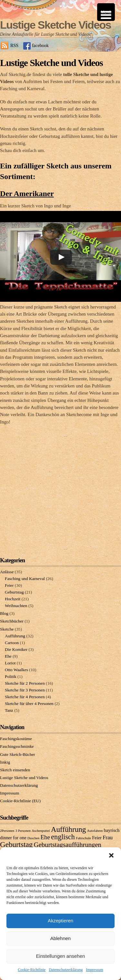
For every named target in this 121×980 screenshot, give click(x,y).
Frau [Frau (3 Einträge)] (108, 837)
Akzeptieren (60, 921)
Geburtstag (14, 592)
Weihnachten (16, 606)
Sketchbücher (12, 621)
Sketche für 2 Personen (25, 683)
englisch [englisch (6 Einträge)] (63, 837)
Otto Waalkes (16, 670)
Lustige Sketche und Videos (24, 778)
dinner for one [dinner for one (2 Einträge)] (13, 838)
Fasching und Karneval (25, 579)
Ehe (8, 656)
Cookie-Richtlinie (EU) (20, 801)
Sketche (7, 629)
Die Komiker (16, 649)
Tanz (9, 710)
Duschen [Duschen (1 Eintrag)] (33, 838)
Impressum (94, 970)
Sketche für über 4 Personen (29, 704)
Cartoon (12, 643)
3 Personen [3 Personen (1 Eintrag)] (23, 831)
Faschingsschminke (17, 746)
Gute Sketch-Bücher (18, 754)
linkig (5, 762)
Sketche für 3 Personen (25, 690)
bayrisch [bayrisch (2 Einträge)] (112, 830)
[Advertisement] (60, 486)
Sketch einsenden (15, 770)
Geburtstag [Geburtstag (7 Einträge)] (16, 844)
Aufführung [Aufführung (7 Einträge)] (69, 829)
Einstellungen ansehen (61, 956)
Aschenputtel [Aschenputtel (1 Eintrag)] (41, 831)
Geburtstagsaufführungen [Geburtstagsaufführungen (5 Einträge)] (68, 845)
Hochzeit (13, 599)
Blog (4, 613)
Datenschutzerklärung (66, 970)
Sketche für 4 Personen (25, 697)
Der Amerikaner (27, 194)
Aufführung (15, 636)
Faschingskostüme (16, 739)
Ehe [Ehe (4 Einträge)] (45, 837)
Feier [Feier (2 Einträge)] (97, 838)
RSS (14, 45)
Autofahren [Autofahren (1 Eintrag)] (95, 831)
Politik (11, 676)
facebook (40, 45)
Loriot (10, 663)
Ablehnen (60, 938)
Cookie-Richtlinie (32, 970)
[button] (111, 855)
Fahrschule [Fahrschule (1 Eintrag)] (83, 838)
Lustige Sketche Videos (55, 25)
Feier (9, 585)
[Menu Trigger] (106, 12)
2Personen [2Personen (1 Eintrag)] (7, 831)
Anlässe (7, 572)
